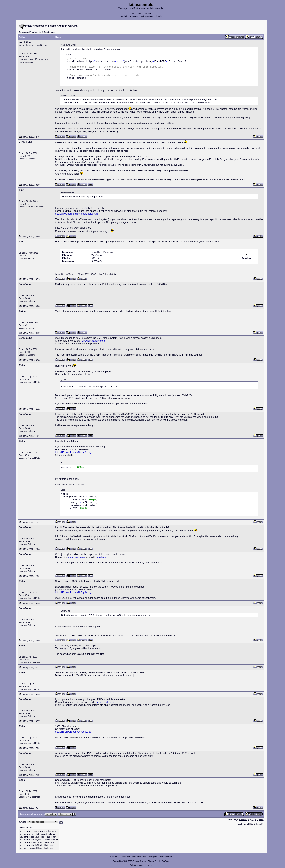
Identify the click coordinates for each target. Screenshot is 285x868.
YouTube (165, 861)
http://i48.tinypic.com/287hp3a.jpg (73, 592)
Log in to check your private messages (137, 16)
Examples (152, 857)
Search (140, 13)
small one (101, 557)
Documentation (139, 857)
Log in (159, 16)
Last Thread (243, 824)
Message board (166, 857)
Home (132, 13)
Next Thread (256, 824)
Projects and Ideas (45, 26)
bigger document (77, 557)
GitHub (158, 861)
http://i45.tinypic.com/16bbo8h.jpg (73, 452)
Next (53, 32)
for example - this (106, 702)
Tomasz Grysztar (140, 861)
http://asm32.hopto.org (93, 341)
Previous (34, 32)
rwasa (149, 865)
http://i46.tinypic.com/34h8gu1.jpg (73, 732)
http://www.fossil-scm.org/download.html (77, 214)
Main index (115, 857)
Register (149, 13)
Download (126, 857)
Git (86, 208)
